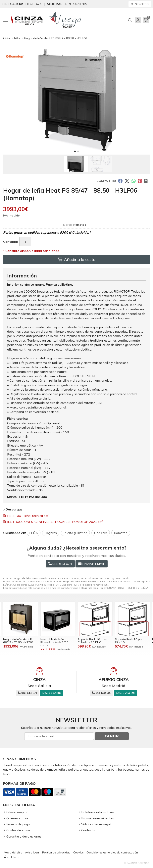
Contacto (88, 830)
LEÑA (6, 585)
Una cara (67, 585)
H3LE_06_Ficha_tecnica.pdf (28, 516)
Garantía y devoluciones (24, 836)
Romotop (98, 585)
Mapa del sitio (13, 852)
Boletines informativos (98, 812)
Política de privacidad (56, 852)
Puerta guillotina (45, 585)
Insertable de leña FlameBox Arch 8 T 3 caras (55, 642)
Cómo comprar (17, 812)
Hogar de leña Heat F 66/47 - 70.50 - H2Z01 (18, 641)
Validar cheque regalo (97, 824)
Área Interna (12, 857)
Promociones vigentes (98, 818)
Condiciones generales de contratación (112, 852)
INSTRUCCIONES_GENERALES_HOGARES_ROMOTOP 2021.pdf (55, 522)
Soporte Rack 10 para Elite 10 (130, 641)
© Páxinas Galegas (137, 863)
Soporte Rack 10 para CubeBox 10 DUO (92, 641)
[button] (75, 151)
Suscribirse (112, 736)
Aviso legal (32, 852)
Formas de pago (18, 824)
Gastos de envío (18, 830)
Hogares (22, 585)
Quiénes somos (18, 818)
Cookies (78, 852)
